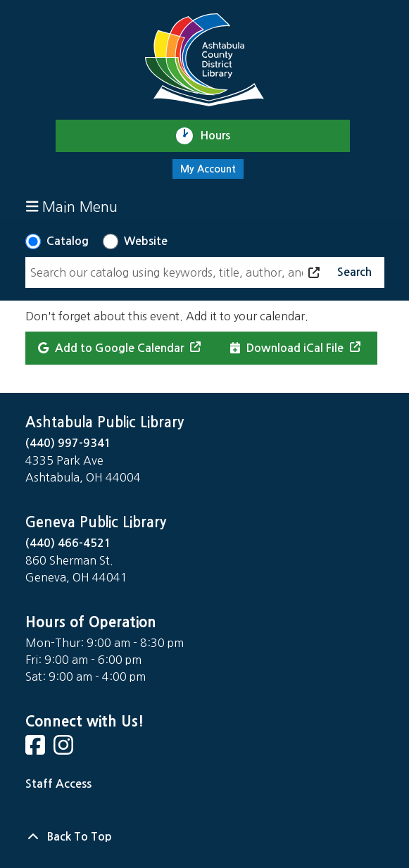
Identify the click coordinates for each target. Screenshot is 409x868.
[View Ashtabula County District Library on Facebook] (37, 749)
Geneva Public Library (96, 522)
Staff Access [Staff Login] (58, 784)
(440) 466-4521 (68, 543)
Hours (221, 136)
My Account (208, 169)
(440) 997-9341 (68, 443)
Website (146, 241)
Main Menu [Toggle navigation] (72, 207)
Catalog (68, 241)
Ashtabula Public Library (105, 422)
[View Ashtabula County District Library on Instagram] (65, 749)
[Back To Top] (205, 837)
